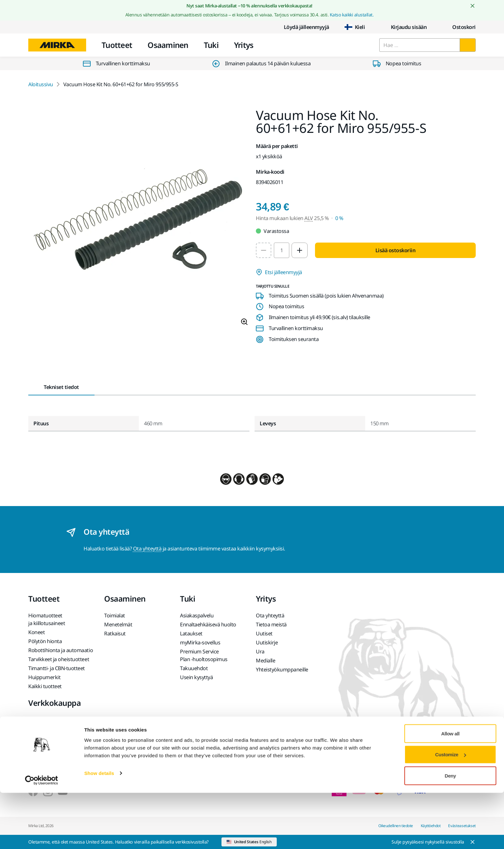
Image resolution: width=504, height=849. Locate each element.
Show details (99, 829)
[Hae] (468, 45)
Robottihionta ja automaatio (61, 650)
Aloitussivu (41, 84)
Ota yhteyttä (147, 549)
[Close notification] (473, 6)
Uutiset (264, 633)
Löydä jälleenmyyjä (301, 27)
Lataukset (191, 633)
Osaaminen (168, 45)
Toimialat (115, 615)
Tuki (211, 45)
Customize (451, 811)
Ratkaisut (115, 633)
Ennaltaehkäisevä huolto (208, 624)
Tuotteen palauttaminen (56, 729)
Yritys (244, 45)
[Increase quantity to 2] (300, 250)
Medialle (265, 660)
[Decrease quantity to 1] (264, 250)
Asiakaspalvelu (197, 615)
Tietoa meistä (271, 624)
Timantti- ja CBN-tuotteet (57, 668)
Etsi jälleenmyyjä (279, 272)
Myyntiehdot (43, 720)
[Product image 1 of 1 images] (138, 220)
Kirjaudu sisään (404, 27)
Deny (450, 832)
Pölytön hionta (45, 641)
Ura (260, 651)
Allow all (450, 790)
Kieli (355, 27)
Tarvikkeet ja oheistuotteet (59, 659)
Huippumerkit (44, 677)
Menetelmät (118, 624)
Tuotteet (117, 45)
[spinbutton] (282, 250)
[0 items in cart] (459, 27)
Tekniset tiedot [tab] (61, 387)
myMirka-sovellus (200, 642)
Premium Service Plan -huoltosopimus (204, 655)
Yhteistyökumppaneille (282, 669)
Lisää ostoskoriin (396, 250)
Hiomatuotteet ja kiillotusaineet (47, 619)
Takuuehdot (194, 668)
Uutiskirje (267, 642)
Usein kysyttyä (196, 677)
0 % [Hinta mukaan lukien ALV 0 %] (339, 218)
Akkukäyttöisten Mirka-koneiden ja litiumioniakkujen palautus (59, 754)
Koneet (36, 632)
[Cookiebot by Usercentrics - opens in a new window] (42, 836)
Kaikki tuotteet (45, 686)
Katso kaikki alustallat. (352, 15)
